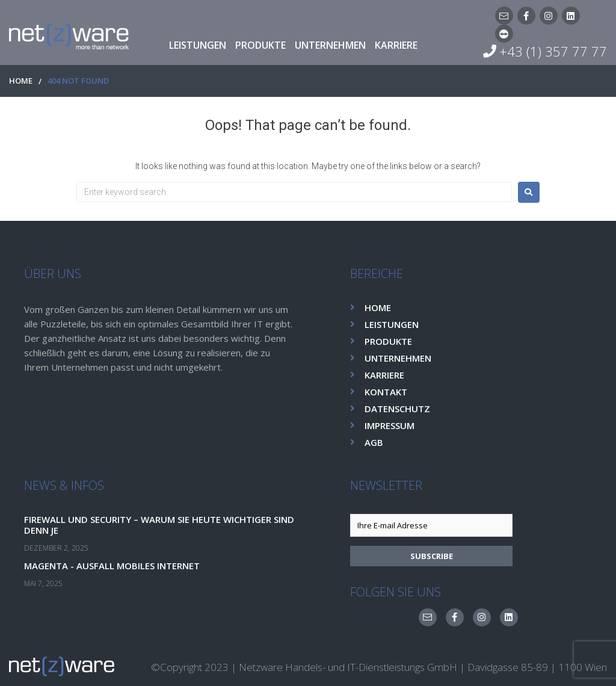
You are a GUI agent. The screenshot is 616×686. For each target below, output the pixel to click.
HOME (21, 81)
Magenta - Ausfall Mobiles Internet (117, 565)
